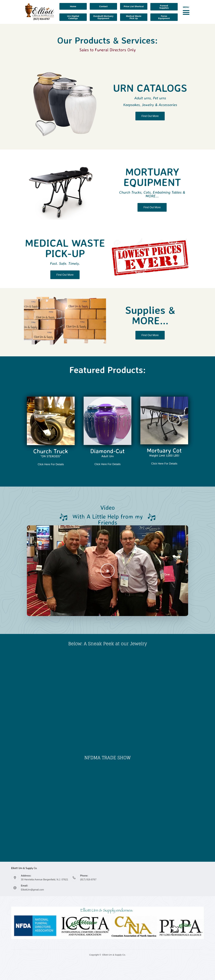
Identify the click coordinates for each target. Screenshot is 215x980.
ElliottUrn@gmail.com (32, 890)
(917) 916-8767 (88, 880)
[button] (186, 12)
